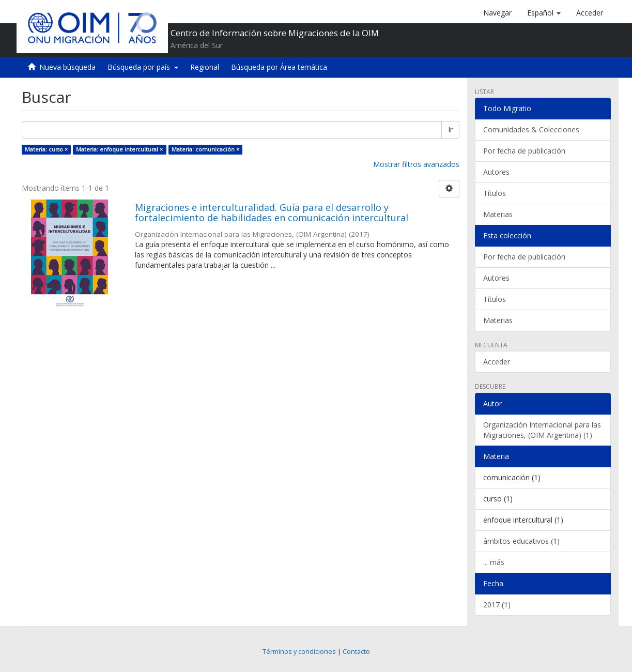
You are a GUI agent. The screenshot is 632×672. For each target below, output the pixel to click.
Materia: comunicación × (205, 149)
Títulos (495, 193)
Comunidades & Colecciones (531, 129)
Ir (450, 129)
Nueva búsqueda (67, 67)
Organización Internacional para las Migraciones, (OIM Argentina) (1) (542, 430)
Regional (205, 67)
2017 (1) (497, 605)
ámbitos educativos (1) (521, 541)
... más (494, 562)
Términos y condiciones (299, 652)
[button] (544, 13)
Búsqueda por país (143, 67)
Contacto (356, 652)
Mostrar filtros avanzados (416, 164)
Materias (498, 214)
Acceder (497, 362)
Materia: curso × (46, 149)
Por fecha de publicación (524, 151)
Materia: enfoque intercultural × (119, 149)
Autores (496, 172)
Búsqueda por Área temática (279, 67)
